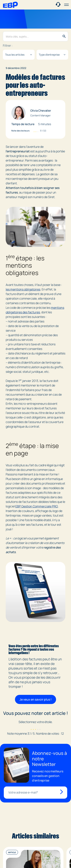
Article (12, 852)
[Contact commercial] (58, 4)
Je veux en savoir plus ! (35, 699)
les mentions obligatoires (23, 289)
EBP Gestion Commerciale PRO (37, 506)
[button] (66, 5)
